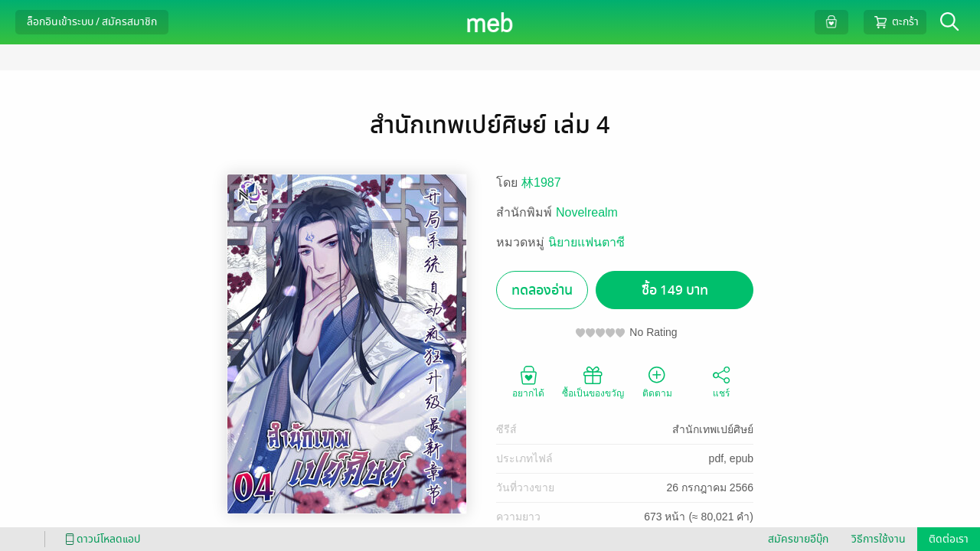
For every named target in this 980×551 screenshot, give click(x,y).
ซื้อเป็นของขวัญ (593, 381)
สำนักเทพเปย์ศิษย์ (713, 429)
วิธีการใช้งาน (879, 539)
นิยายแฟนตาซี (586, 242)
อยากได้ (528, 381)
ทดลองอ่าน (542, 290)
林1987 (541, 183)
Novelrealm (587, 212)
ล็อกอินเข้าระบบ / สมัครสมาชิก (92, 22)
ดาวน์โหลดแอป (100, 539)
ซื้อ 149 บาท (675, 290)
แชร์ (721, 381)
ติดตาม (657, 381)
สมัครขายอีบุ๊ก (798, 539)
